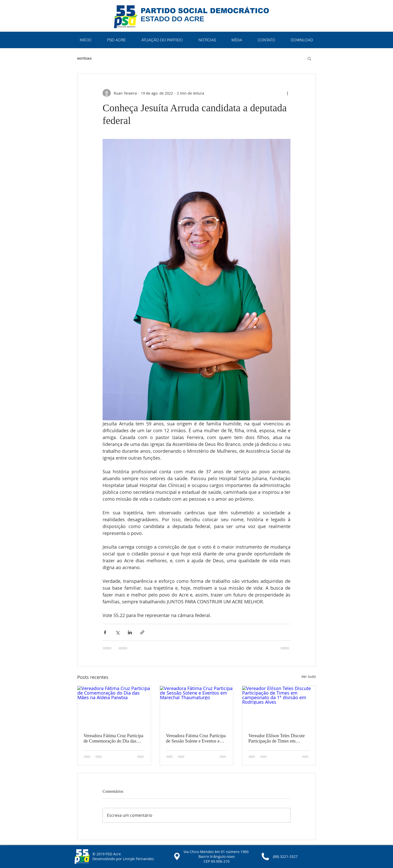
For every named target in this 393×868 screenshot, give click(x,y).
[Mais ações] (287, 93)
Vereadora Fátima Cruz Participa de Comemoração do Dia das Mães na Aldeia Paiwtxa (113, 738)
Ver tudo (309, 676)
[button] (116, 40)
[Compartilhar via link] (142, 632)
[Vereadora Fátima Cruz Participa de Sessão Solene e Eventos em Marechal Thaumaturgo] (197, 707)
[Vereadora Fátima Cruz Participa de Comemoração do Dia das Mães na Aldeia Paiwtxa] (114, 707)
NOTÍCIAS (84, 58)
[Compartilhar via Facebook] (105, 632)
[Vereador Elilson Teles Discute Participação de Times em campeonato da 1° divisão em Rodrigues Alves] (279, 707)
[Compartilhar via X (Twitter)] (117, 632)
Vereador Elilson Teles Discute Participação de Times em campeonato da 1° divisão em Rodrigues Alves (276, 738)
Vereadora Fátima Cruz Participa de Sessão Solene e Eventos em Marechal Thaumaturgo (196, 738)
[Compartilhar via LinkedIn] (130, 632)
